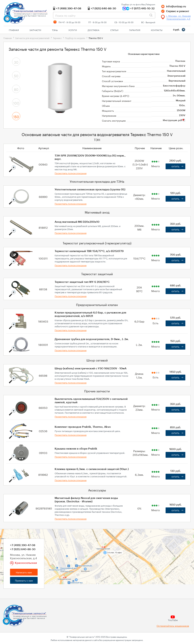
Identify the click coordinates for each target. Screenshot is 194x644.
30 (16, 62)
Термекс (57, 38)
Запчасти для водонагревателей (32, 38)
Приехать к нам (24, 580)
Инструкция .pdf (174, 120)
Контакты (157, 30)
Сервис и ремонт (178, 11)
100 (16, 103)
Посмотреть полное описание (71, 173)
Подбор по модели (75, 38)
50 (16, 75)
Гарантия (135, 30)
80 (16, 89)
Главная (14, 30)
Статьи (114, 30)
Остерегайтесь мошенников (173, 626)
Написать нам (24, 572)
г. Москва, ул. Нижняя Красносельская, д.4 (178, 17)
